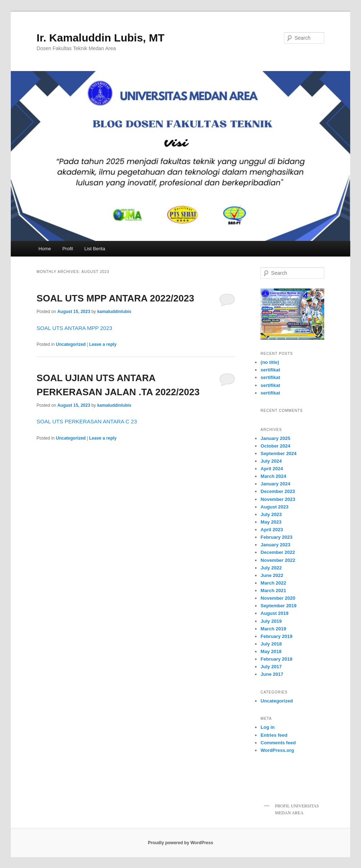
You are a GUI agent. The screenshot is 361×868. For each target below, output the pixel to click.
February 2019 (276, 636)
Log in (268, 727)
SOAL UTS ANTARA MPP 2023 (75, 328)
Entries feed (274, 735)
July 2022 (271, 568)
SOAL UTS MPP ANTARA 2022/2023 (115, 298)
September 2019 (278, 606)
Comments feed (278, 743)
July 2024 (271, 461)
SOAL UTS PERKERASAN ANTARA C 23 (87, 421)
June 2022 (272, 575)
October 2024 (275, 446)
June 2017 (272, 674)
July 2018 (271, 644)
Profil (68, 249)
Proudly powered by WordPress (180, 843)
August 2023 (274, 507)
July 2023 (271, 514)
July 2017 (271, 667)
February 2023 (276, 537)
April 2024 (272, 469)
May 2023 (271, 522)
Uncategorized (71, 344)
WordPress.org (277, 750)
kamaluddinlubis (114, 312)
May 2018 (271, 651)
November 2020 (278, 598)
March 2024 (273, 476)
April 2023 (272, 530)
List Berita (95, 249)
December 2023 (278, 491)
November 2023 (278, 499)
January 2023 (275, 545)
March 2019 (273, 629)
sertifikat (270, 370)
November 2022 (278, 560)
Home (45, 249)
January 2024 (275, 484)
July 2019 (271, 621)
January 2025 (275, 438)
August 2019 (274, 613)
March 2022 (273, 583)
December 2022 (278, 552)
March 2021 (273, 591)
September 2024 (278, 453)
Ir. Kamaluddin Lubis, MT (101, 38)
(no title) (270, 362)
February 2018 (276, 659)
